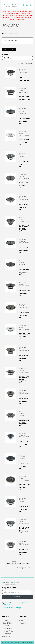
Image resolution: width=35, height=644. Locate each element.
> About (5, 620)
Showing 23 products (25, 63)
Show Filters (9, 50)
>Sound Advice (7, 623)
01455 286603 (9, 603)
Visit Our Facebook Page (12, 608)
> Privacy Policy (8, 631)
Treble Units (12, 34)
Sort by (5, 55)
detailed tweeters (11, 41)
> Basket (22, 620)
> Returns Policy (8, 628)
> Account (22, 623)
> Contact (6, 626)
